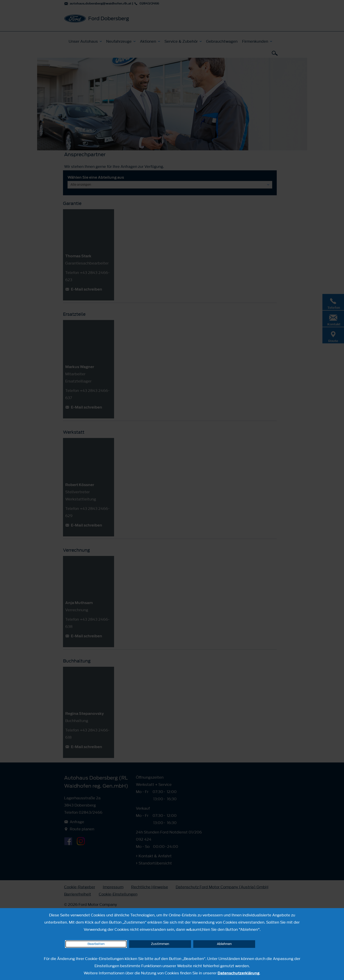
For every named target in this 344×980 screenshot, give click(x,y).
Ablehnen (224, 944)
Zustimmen (160, 944)
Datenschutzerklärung (238, 973)
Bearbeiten (96, 944)
